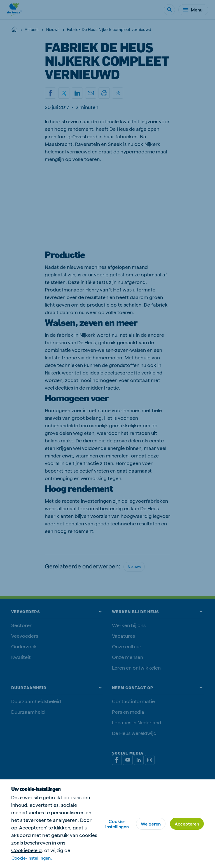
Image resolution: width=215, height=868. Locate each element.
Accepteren (187, 824)
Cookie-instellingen (117, 824)
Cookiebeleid (26, 850)
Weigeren (151, 824)
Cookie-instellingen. (32, 858)
